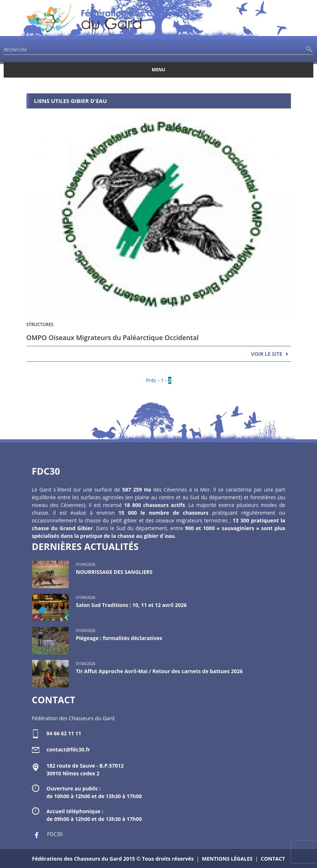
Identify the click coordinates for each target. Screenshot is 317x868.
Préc (151, 380)
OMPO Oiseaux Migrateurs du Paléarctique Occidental (113, 337)
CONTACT (273, 859)
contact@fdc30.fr (69, 749)
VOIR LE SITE (266, 354)
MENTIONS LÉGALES (227, 859)
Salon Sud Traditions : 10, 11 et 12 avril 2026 (132, 605)
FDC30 (47, 834)
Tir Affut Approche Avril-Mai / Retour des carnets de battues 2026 (159, 671)
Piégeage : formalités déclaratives (119, 638)
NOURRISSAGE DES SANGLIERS (114, 572)
